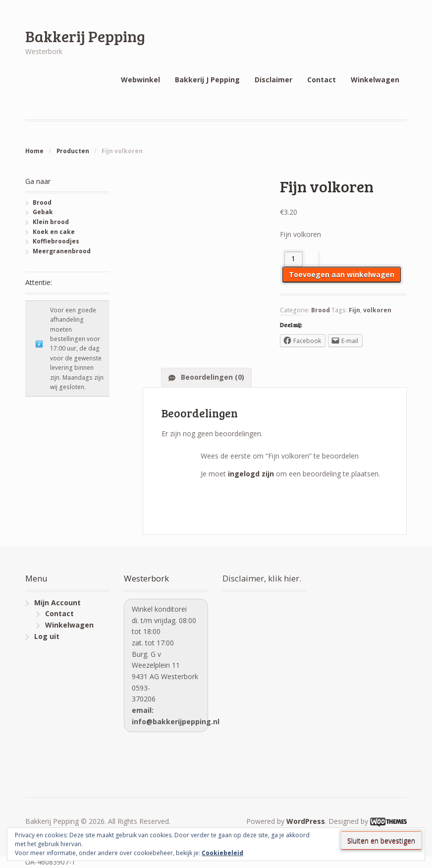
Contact (322, 80)
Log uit (47, 636)
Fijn (354, 310)
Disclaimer (273, 80)
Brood (321, 310)
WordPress (306, 821)
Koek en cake (54, 232)
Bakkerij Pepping (85, 36)
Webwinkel (140, 80)
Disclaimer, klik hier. (262, 578)
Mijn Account (57, 603)
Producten (73, 151)
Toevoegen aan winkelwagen (342, 274)
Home (34, 151)
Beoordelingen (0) (212, 377)
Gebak (43, 212)
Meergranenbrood (62, 251)
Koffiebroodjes (56, 241)
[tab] (206, 377)
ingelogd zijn (251, 474)
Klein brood (51, 222)
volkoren (377, 310)
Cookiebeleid (222, 853)
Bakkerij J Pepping (207, 80)
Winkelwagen (375, 80)
